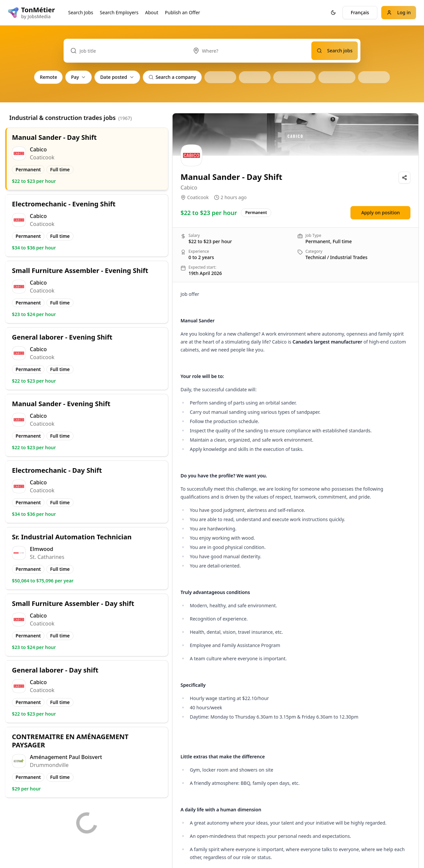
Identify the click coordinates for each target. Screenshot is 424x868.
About (152, 12)
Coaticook (198, 197)
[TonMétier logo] (31, 13)
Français (360, 12)
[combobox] (249, 51)
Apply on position (380, 213)
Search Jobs (81, 12)
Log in (399, 12)
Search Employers (119, 12)
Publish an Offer (183, 12)
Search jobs (335, 51)
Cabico (189, 188)
